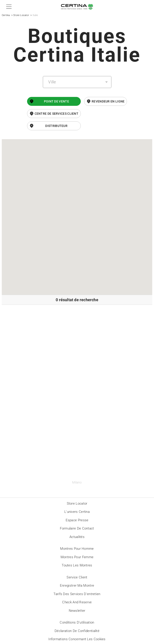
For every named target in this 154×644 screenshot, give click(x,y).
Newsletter (77, 611)
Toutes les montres (77, 565)
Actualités (77, 537)
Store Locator (21, 15)
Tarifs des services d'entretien (77, 594)
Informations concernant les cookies (77, 639)
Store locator (77, 504)
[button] (8, 7)
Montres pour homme (77, 549)
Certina (6, 15)
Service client (77, 577)
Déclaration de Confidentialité (77, 631)
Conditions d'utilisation (77, 622)
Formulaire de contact (77, 528)
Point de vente (56, 101)
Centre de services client (57, 114)
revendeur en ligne (108, 101)
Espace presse (77, 520)
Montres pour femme (77, 557)
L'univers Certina (77, 512)
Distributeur (56, 126)
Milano (77, 482)
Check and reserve (77, 602)
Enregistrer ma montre (77, 586)
